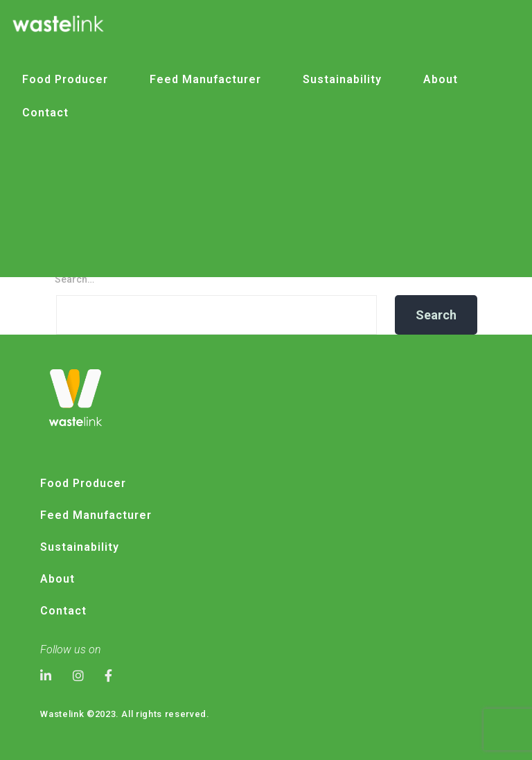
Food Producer (65, 79)
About (441, 79)
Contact (45, 113)
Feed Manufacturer (205, 79)
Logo (219, 323)
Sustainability (342, 79)
